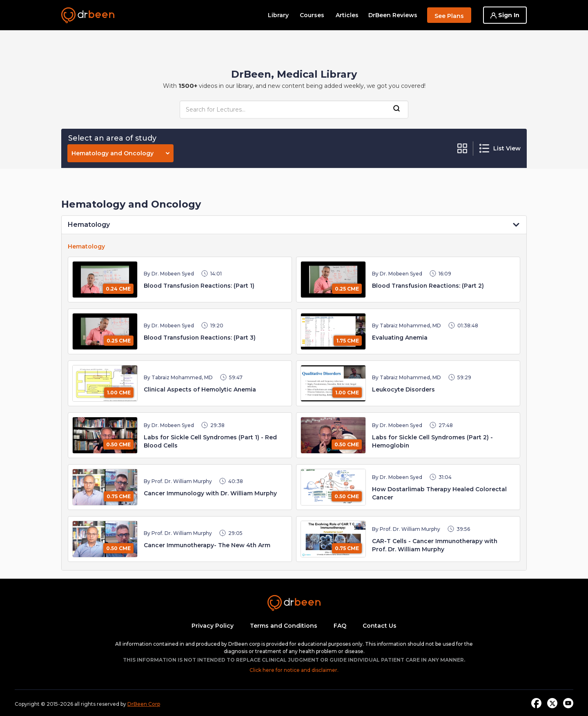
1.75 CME (348, 341)
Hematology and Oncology (120, 153)
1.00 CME (119, 393)
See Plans (449, 16)
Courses (312, 15)
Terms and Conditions (284, 626)
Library (278, 15)
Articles (347, 15)
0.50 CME (118, 444)
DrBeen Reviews (393, 15)
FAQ (340, 626)
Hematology (89, 225)
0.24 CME (118, 289)
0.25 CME (347, 289)
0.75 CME (119, 496)
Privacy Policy (213, 626)
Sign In (505, 15)
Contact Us (380, 626)
